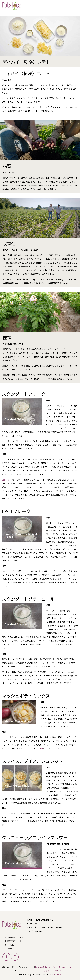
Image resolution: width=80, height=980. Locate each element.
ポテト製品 (9, 945)
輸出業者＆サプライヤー (15, 937)
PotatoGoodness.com (62, 967)
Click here (6, 480)
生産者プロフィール (13, 941)
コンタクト (9, 948)
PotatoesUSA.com (43, 967)
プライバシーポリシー (53, 971)
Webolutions (56, 974)
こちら (40, 748)
